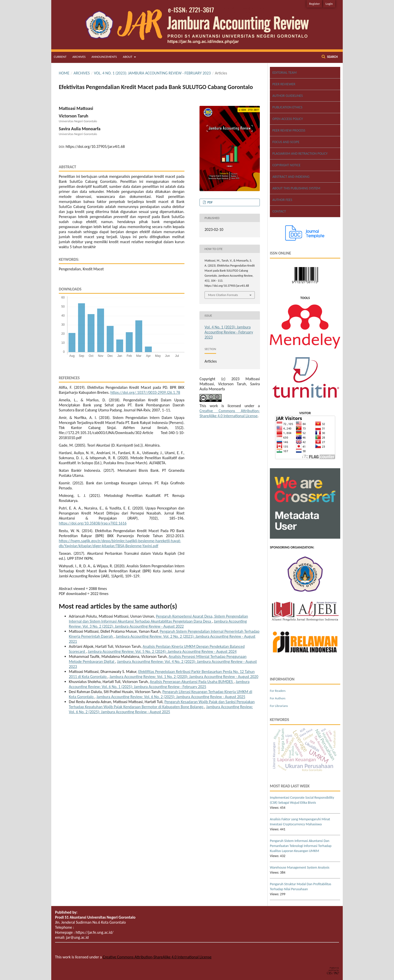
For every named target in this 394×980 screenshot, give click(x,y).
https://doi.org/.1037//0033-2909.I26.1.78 (145, 392)
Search (332, 57)
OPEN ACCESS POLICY (288, 119)
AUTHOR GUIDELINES (288, 96)
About (128, 57)
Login (329, 4)
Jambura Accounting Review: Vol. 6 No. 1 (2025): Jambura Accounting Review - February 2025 (159, 684)
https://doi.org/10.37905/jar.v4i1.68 (95, 146)
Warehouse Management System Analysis (300, 867)
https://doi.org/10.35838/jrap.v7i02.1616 (93, 523)
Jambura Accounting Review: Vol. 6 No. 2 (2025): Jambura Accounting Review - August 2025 (171, 697)
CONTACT (279, 211)
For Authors (278, 698)
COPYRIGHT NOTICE (286, 165)
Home (64, 73)
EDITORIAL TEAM (285, 73)
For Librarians (279, 706)
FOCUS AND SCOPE (286, 142)
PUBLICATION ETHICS (287, 107)
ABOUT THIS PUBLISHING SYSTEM (296, 188)
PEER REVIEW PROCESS (289, 130)
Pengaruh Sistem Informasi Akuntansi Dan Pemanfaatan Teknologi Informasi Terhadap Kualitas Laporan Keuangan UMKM (301, 846)
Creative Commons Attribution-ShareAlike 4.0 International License (230, 413)
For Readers (278, 691)
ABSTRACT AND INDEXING (291, 177)
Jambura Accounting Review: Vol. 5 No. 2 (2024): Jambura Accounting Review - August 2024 (162, 651)
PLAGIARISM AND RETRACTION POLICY (300, 154)
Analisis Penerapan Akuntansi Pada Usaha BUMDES (192, 682)
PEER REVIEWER (284, 84)
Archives (79, 57)
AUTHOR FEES (282, 200)
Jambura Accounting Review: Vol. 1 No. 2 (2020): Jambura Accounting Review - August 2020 (184, 677)
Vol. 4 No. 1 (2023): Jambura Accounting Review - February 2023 (152, 73)
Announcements (104, 57)
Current (60, 57)
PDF (210, 202)
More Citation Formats (223, 295)
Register (314, 4)
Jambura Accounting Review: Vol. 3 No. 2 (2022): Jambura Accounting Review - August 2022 (158, 624)
